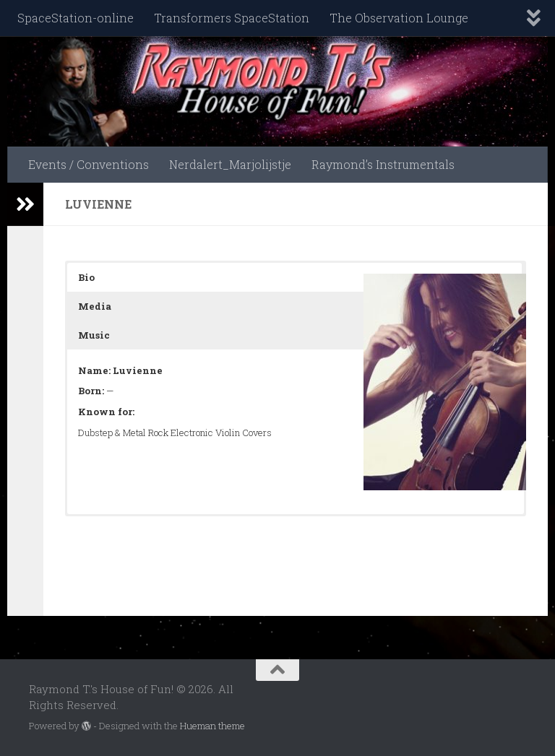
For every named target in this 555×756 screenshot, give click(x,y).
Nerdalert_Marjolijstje (230, 164)
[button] (294, 277)
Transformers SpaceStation (232, 18)
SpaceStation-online (76, 18)
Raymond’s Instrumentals (383, 164)
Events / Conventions (89, 164)
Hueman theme (212, 726)
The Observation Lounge (399, 18)
